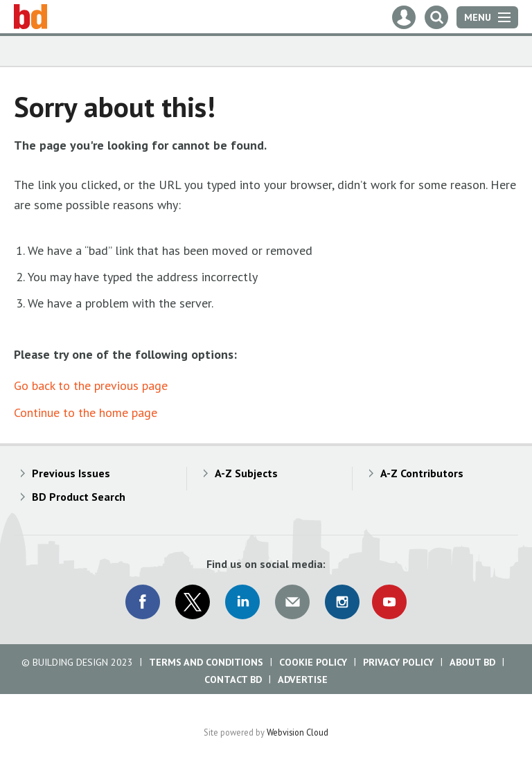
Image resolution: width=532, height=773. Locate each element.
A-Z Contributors (422, 473)
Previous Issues (71, 473)
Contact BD (233, 679)
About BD (472, 662)
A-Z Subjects (246, 473)
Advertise (303, 679)
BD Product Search (79, 497)
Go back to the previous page (91, 385)
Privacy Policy (398, 662)
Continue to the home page (86, 412)
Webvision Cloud (298, 732)
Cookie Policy (313, 662)
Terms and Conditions (206, 662)
